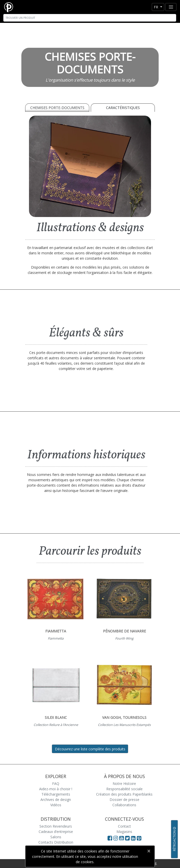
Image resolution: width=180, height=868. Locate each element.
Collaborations (124, 805)
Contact (124, 826)
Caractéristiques (123, 108)
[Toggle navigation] (171, 7)
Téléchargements (56, 794)
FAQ (56, 784)
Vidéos (56, 805)
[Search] (90, 18)
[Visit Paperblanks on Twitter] (128, 838)
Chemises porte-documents (57, 108)
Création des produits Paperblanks (124, 794)
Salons (56, 837)
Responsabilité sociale (124, 789)
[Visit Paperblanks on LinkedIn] (134, 838)
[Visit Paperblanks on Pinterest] (139, 838)
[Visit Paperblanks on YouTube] (122, 838)
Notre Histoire (124, 784)
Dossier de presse (124, 800)
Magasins (124, 832)
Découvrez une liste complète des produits (90, 749)
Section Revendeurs (56, 826)
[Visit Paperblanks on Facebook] (110, 838)
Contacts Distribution (56, 842)
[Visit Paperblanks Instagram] (116, 838)
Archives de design (56, 800)
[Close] (149, 851)
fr (156, 7)
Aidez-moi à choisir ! (56, 789)
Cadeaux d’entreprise (56, 832)
